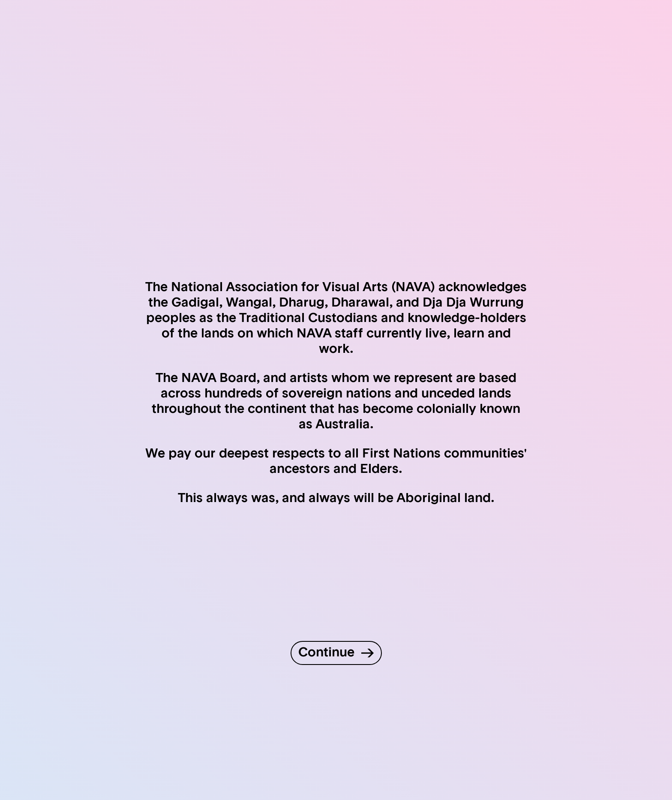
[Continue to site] (336, 653)
